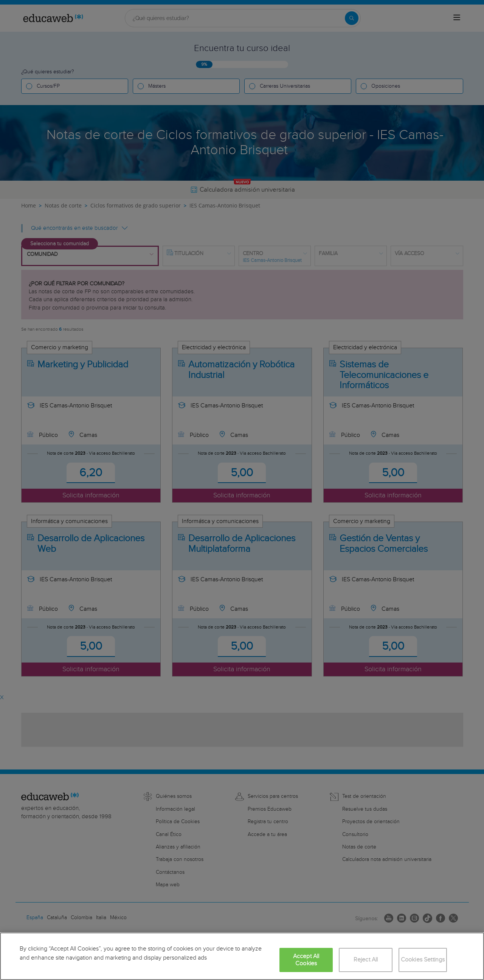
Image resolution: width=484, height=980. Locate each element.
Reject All (366, 960)
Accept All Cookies (306, 960)
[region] (242, 956)
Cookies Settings (423, 960)
